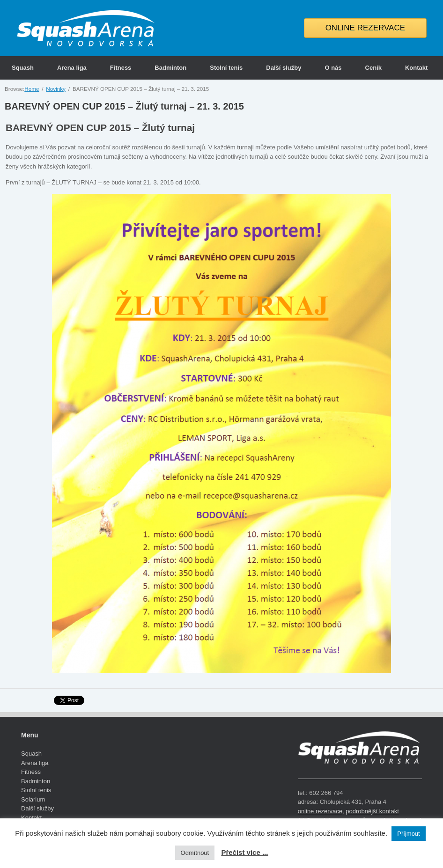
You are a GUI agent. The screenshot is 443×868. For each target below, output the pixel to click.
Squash (23, 68)
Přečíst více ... (244, 852)
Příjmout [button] (408, 834)
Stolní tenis (226, 68)
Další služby (284, 68)
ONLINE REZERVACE (365, 28)
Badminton (170, 68)
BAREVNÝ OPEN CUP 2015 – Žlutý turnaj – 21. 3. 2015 (124, 106)
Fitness (121, 68)
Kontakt (416, 68)
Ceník (373, 68)
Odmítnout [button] (195, 853)
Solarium (33, 799)
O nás (333, 68)
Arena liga (72, 68)
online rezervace (320, 811)
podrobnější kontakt (372, 811)
